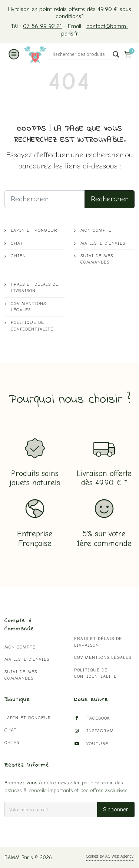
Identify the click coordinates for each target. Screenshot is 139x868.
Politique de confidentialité (32, 326)
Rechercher (110, 199)
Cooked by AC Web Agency (110, 856)
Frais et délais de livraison (35, 288)
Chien (18, 256)
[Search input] (81, 54)
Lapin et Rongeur (34, 230)
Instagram (94, 731)
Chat (17, 243)
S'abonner (116, 810)
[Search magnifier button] (116, 54)
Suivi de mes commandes (97, 259)
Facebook (92, 718)
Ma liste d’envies (103, 243)
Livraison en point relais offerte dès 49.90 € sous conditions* (69, 13)
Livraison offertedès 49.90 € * (104, 478)
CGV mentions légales (28, 307)
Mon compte (96, 230)
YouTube (91, 744)
